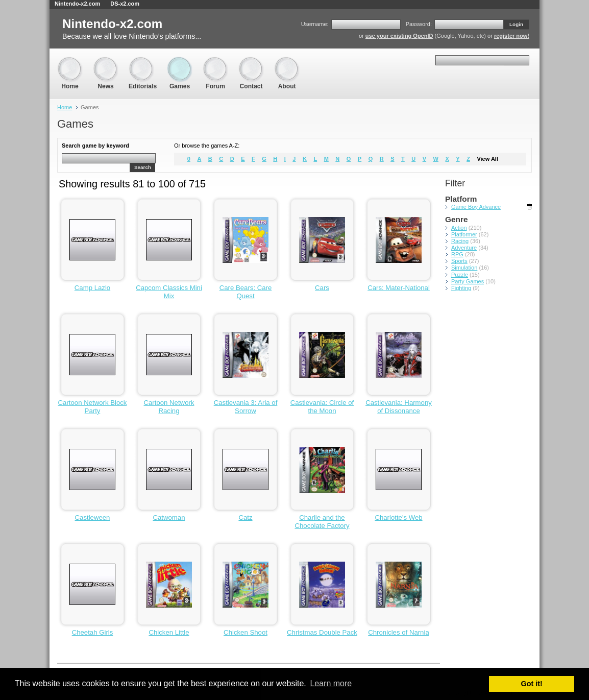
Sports (459, 261)
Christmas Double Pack (322, 632)
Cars (322, 288)
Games (180, 62)
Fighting (461, 288)
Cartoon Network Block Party (93, 407)
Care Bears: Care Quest (246, 292)
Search (143, 167)
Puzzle (460, 275)
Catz (245, 517)
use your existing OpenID (399, 36)
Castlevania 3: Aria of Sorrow (246, 407)
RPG (457, 254)
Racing (460, 241)
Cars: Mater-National (399, 288)
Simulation (464, 268)
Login (516, 24)
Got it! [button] (532, 684)
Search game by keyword (95, 146)
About (287, 62)
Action (459, 228)
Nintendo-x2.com (77, 4)
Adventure (464, 248)
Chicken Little (169, 632)
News (106, 62)
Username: (315, 24)
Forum (215, 62)
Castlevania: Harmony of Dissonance (399, 407)
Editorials (143, 62)
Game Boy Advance (476, 207)
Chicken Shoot (246, 632)
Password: (419, 24)
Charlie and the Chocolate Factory (322, 522)
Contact (251, 62)
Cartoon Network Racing (169, 407)
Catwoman (169, 517)
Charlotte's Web (398, 517)
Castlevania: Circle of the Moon (322, 407)
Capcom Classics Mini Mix (169, 292)
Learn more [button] (331, 683)
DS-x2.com (125, 4)
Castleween (93, 517)
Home (70, 62)
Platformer (464, 234)
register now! (512, 36)
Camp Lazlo (92, 288)
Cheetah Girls (93, 632)
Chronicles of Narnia (398, 632)
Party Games (468, 281)
